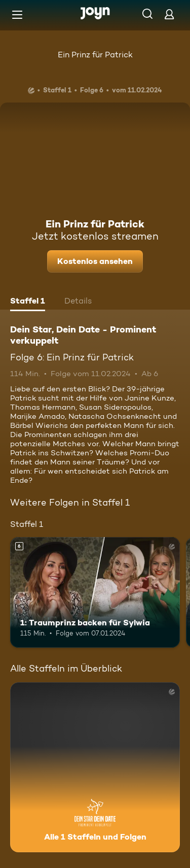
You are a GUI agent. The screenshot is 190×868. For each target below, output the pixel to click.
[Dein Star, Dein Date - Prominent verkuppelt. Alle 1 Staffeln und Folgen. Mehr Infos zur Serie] (95, 767)
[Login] (169, 14)
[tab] (28, 302)
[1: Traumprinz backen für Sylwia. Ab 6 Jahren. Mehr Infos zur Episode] (95, 592)
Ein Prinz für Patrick (95, 55)
